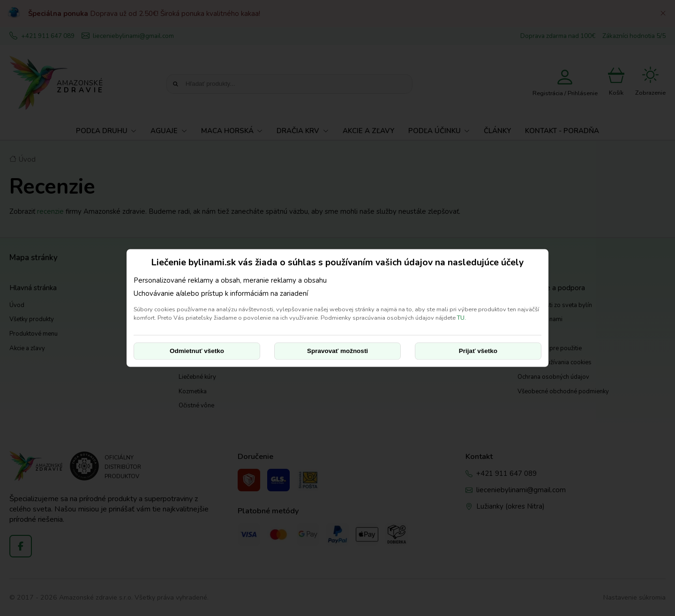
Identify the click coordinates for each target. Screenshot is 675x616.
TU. (461, 318)
